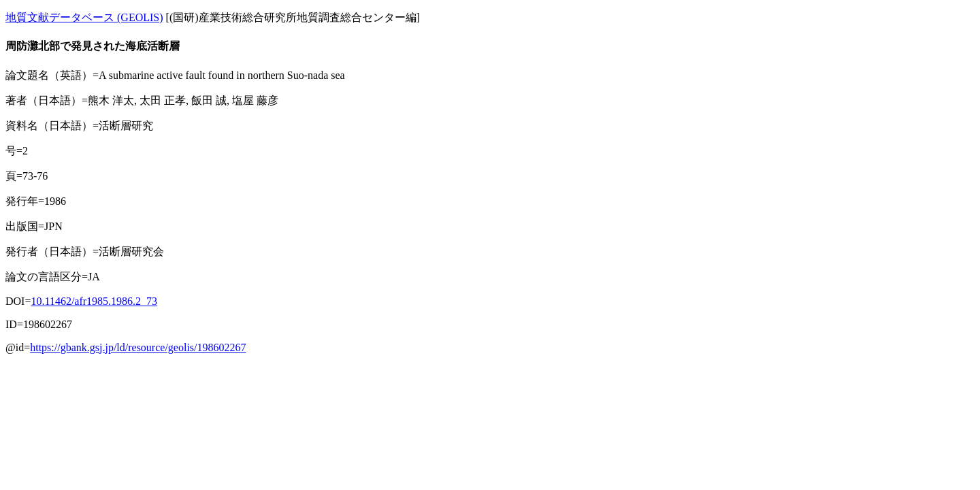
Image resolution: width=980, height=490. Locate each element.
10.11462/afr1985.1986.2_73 (94, 301)
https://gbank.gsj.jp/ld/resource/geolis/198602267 (138, 347)
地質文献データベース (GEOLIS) (84, 17)
